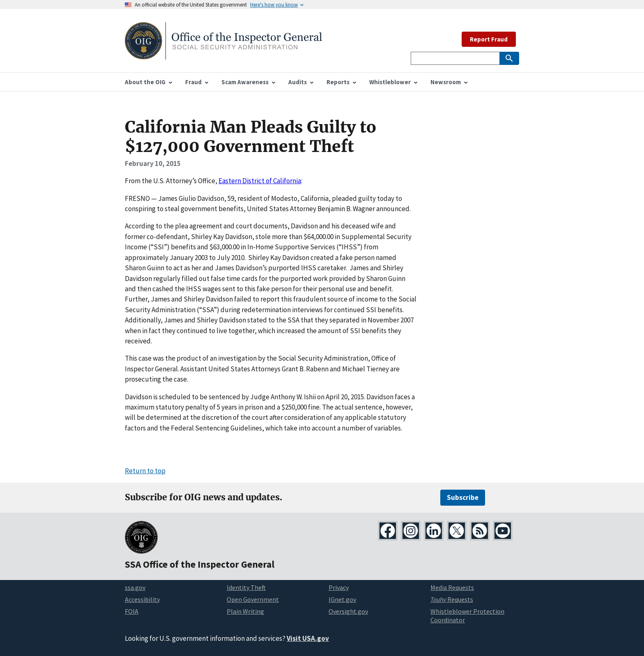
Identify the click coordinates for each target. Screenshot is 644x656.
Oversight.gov (348, 611)
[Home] (223, 54)
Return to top (145, 471)
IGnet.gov (342, 599)
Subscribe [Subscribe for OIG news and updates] (463, 497)
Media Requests (452, 587)
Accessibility (142, 599)
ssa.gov (135, 587)
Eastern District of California (260, 181)
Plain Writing (245, 611)
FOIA (132, 611)
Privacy (339, 587)
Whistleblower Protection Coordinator (467, 616)
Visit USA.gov (308, 638)
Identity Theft (246, 587)
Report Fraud (489, 39)
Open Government (253, 599)
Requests (452, 599)
